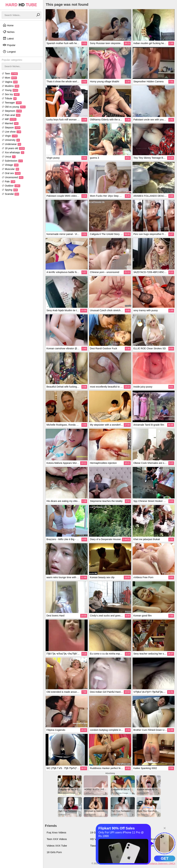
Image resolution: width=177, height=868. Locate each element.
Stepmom (12, 111)
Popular (9, 45)
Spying (10, 190)
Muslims (10, 86)
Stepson (11, 128)
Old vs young (14, 107)
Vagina (10, 82)
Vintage (10, 165)
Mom (9, 78)
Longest (9, 52)
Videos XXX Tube (57, 846)
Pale (8, 181)
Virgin (10, 136)
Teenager (12, 103)
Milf (9, 119)
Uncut (9, 157)
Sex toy (11, 94)
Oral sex (11, 173)
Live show (11, 132)
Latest (8, 38)
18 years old (13, 148)
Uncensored (13, 177)
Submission (12, 161)
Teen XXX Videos (57, 839)
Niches (9, 32)
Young (10, 90)
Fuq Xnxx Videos (56, 832)
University (11, 140)
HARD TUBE (21, 5)
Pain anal (11, 115)
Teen (10, 74)
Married (10, 123)
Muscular (10, 169)
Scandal (10, 194)
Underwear (11, 144)
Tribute (9, 98)
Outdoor (11, 186)
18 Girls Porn (54, 852)
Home (8, 25)
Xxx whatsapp (13, 152)
